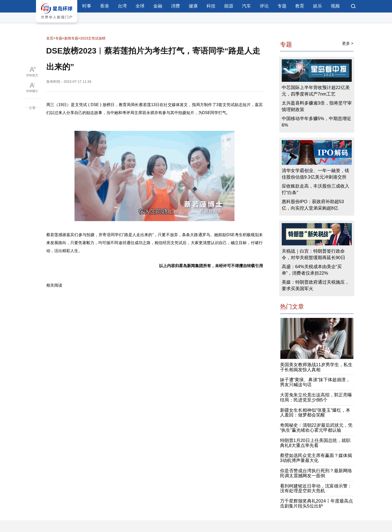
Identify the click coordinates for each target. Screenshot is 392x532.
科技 (211, 6)
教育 (300, 6)
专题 (282, 6)
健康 (193, 6)
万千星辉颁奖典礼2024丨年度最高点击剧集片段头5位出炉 (316, 503)
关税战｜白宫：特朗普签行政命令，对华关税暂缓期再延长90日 (313, 254)
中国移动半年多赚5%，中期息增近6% (316, 122)
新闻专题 (71, 38)
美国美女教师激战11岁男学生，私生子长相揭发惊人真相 (316, 367)
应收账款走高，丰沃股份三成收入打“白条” (315, 189)
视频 (335, 6)
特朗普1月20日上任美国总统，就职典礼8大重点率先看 (315, 443)
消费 (175, 6)
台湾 (122, 6)
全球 (140, 6)
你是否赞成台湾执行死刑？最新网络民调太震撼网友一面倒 (316, 473)
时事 (87, 6)
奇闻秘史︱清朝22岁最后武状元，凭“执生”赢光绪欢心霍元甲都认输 (316, 428)
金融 (158, 6)
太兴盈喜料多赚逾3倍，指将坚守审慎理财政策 (317, 106)
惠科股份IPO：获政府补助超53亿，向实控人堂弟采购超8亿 (313, 205)
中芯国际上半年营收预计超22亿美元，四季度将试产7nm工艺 (316, 91)
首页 (50, 38)
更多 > (348, 43)
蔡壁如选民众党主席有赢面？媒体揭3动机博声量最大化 (316, 458)
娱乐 (317, 6)
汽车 (246, 6)
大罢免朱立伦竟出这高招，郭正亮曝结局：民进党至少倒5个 (316, 397)
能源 (229, 6)
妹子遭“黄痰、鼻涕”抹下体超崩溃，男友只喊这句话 (315, 382)
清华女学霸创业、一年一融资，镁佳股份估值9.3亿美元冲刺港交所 (315, 174)
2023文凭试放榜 (93, 38)
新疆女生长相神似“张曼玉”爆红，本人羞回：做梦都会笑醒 (315, 413)
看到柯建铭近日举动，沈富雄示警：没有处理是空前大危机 (316, 488)
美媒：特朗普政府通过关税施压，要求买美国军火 (315, 285)
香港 (104, 6)
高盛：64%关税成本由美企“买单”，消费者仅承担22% (312, 270)
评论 (264, 6)
